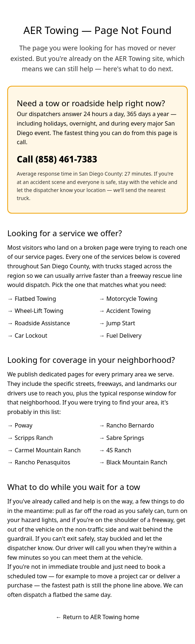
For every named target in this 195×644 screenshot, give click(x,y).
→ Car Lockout (27, 336)
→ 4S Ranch (115, 450)
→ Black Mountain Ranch (133, 462)
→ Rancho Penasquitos (39, 462)
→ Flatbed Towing (32, 299)
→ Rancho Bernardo (127, 425)
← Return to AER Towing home (98, 617)
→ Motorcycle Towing (128, 299)
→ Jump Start (117, 323)
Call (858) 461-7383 (57, 159)
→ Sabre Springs (122, 438)
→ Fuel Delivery (120, 336)
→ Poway (20, 425)
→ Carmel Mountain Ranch (44, 450)
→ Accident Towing (125, 311)
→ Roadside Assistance (39, 323)
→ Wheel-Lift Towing (35, 311)
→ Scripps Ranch (30, 438)
